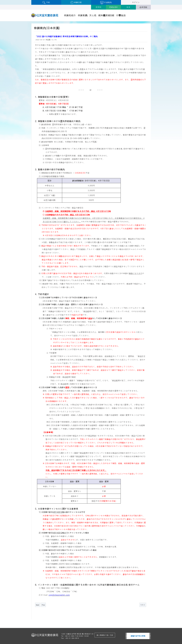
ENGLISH (113, 7)
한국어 (98, 7)
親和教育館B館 (106, 15)
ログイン (136, 2)
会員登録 (143, 7)
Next (38, 605)
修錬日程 (76, 2)
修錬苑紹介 (70, 15)
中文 (128, 7)
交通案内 (106, 3)
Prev (43, 605)
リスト (143, 605)
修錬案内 (83, 15)
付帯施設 (121, 15)
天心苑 (93, 15)
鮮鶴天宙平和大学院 (138, 636)
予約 (46, 2)
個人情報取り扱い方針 (105, 635)
